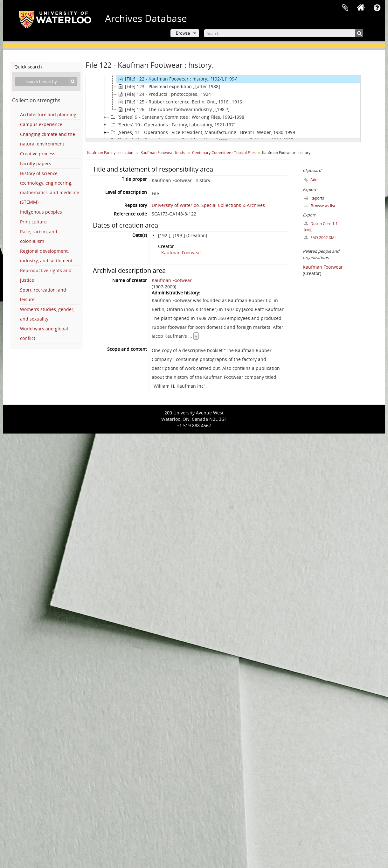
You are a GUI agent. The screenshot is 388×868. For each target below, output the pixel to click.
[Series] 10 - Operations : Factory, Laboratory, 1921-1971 (173, 125)
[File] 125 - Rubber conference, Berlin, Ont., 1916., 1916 (179, 102)
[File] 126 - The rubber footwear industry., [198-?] (173, 109)
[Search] (284, 33)
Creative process (38, 154)
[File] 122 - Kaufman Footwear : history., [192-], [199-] (177, 79)
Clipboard (345, 8)
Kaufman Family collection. (111, 153)
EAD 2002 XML (320, 238)
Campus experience (41, 124)
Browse (183, 33)
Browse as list (320, 206)
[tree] (223, 107)
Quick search (28, 67)
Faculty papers (36, 163)
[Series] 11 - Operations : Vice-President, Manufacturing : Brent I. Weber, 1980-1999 (202, 132)
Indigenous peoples (41, 212)
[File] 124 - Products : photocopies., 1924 (164, 94)
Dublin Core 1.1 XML (321, 227)
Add (314, 180)
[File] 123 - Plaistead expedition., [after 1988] (168, 87)
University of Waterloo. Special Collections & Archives (208, 205)
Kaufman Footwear (181, 253)
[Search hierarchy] (46, 81)
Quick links (377, 8)
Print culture (33, 222)
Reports (314, 198)
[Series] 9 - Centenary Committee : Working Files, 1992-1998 (177, 117)
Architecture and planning (48, 114)
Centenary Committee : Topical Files (224, 153)
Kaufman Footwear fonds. (163, 153)
